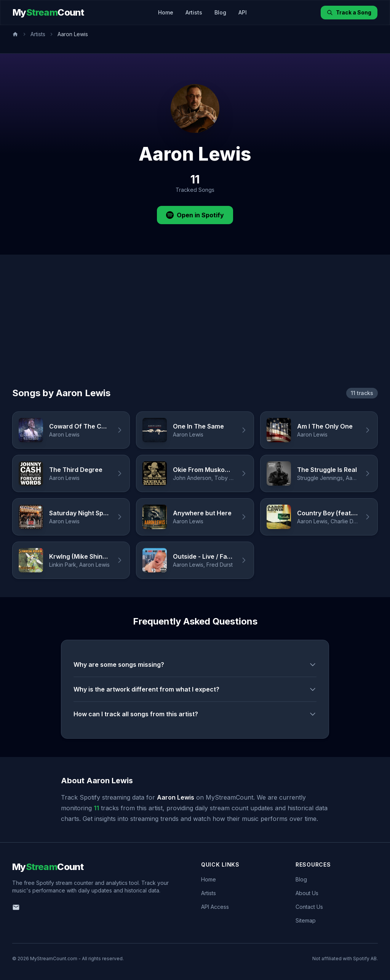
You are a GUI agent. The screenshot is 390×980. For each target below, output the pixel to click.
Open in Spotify (195, 215)
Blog (220, 12)
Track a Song (349, 12)
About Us (307, 893)
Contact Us (309, 907)
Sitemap (306, 920)
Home (166, 12)
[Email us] (16, 907)
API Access (215, 907)
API (243, 12)
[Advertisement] (195, 330)
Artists (194, 12)
